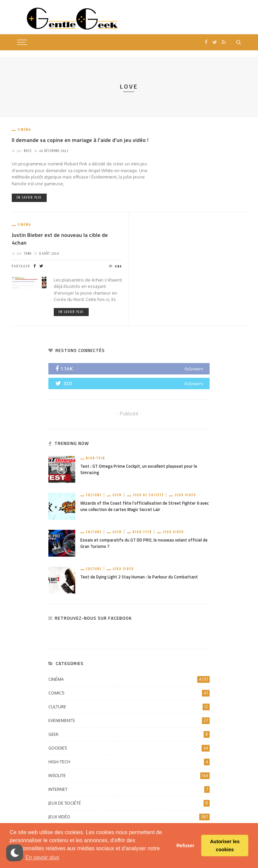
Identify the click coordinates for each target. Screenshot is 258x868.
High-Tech (96, 458)
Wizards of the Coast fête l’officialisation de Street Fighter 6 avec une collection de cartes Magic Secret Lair (145, 506)
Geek (117, 495)
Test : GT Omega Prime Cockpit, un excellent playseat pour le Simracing (139, 469)
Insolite (129, 776)
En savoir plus (29, 198)
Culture (94, 495)
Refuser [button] (185, 846)
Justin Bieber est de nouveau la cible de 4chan (60, 239)
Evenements (129, 721)
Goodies (129, 748)
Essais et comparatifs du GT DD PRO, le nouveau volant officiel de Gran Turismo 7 (144, 543)
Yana (28, 253)
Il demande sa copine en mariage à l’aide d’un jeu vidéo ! (80, 140)
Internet (129, 789)
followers (193, 369)
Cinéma (24, 130)
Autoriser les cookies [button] (225, 846)
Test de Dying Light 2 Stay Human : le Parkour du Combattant (139, 577)
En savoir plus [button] (42, 857)
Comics (129, 693)
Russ (28, 151)
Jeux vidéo (185, 495)
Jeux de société (148, 495)
